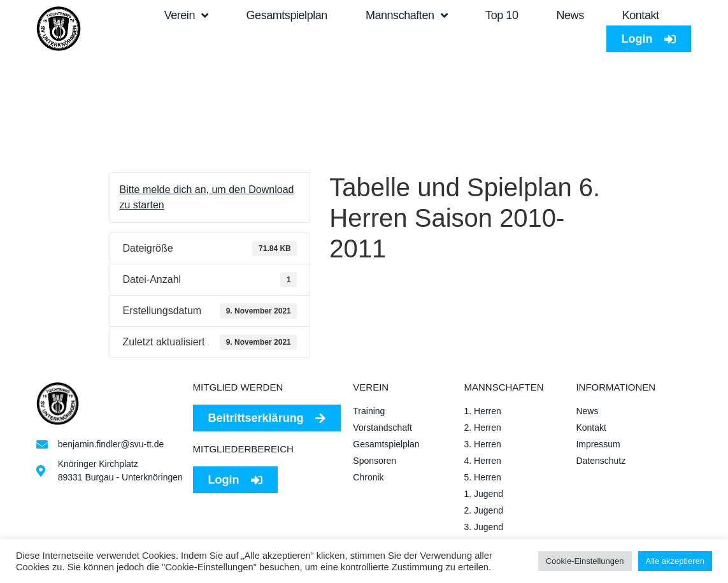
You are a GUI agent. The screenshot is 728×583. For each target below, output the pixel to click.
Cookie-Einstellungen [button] (585, 561)
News (570, 15)
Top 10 (502, 15)
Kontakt (641, 15)
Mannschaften (406, 15)
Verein (186, 15)
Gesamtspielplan (287, 15)
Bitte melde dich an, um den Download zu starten (207, 197)
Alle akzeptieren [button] (675, 561)
